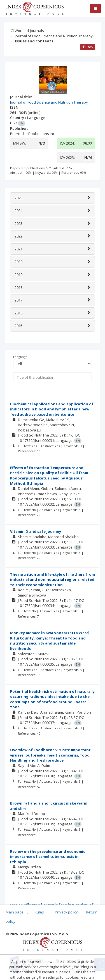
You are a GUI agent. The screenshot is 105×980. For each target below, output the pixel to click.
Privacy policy (66, 912)
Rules (39, 912)
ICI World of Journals (27, 31)
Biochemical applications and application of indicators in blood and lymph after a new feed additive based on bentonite (52, 409)
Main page (15, 912)
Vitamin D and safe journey (36, 531)
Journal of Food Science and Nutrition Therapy (54, 36)
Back (88, 47)
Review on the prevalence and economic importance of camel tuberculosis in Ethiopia (48, 857)
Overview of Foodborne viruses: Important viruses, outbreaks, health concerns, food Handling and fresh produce (50, 755)
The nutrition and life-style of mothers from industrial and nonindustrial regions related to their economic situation (53, 580)
